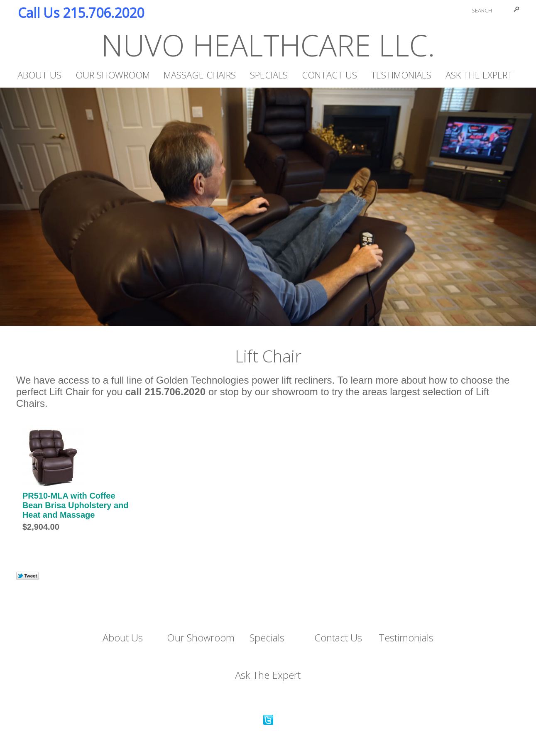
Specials (269, 75)
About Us (39, 75)
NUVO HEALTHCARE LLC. (268, 45)
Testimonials (401, 75)
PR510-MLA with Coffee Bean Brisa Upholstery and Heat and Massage (76, 505)
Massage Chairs (200, 75)
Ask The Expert (479, 75)
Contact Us (329, 75)
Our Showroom (113, 75)
